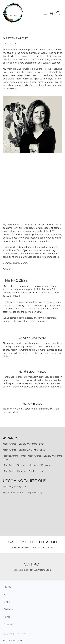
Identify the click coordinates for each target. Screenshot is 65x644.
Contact (18, 570)
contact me (9, 254)
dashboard (19, 634)
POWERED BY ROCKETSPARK (13, 641)
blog (27, 353)
